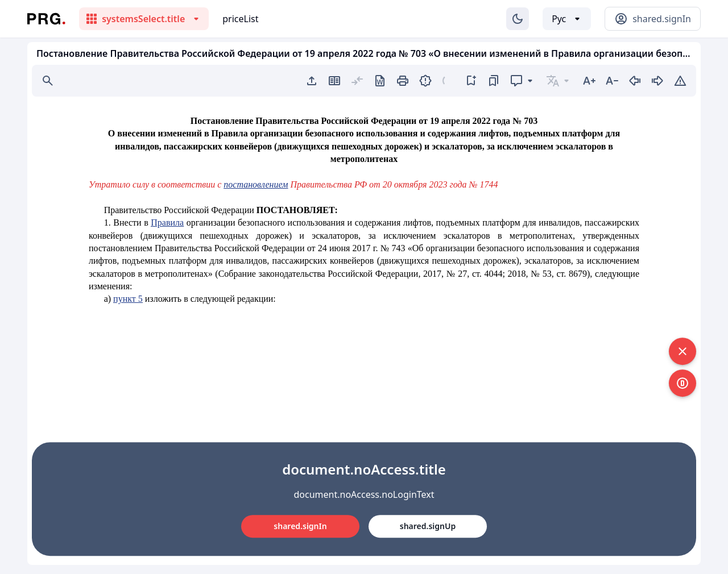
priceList (240, 19)
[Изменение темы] (518, 19)
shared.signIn (300, 526)
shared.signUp (428, 526)
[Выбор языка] (567, 19)
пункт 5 (128, 299)
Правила (167, 222)
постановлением (256, 184)
